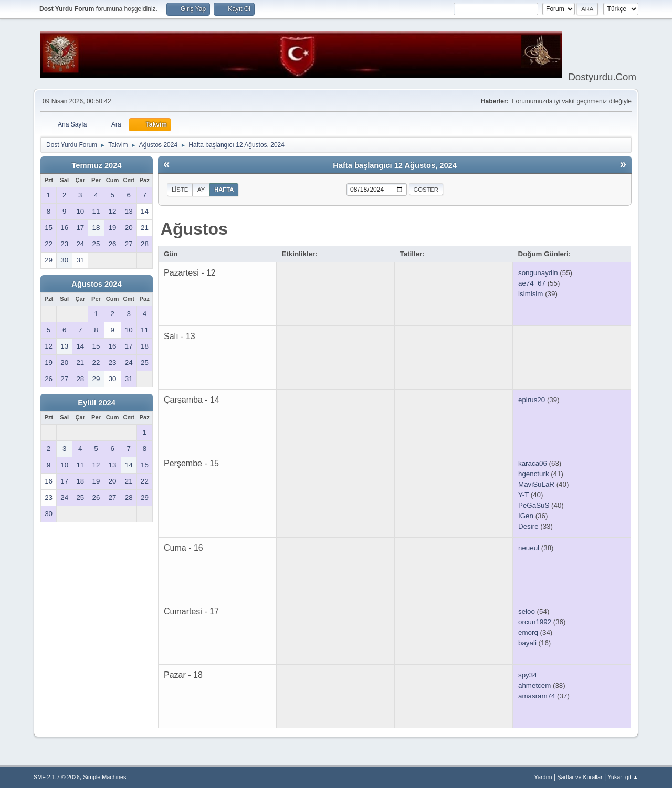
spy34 (528, 675)
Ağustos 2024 (96, 284)
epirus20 (532, 400)
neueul (529, 548)
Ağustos (194, 229)
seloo (527, 611)
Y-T (523, 495)
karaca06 (533, 463)
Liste (180, 190)
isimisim (531, 294)
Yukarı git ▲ (623, 777)
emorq (528, 632)
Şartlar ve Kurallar (580, 777)
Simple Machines (104, 777)
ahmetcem (534, 685)
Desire (528, 526)
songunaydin (538, 273)
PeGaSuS (534, 505)
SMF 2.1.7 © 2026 (57, 777)
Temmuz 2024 (96, 165)
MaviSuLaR (536, 484)
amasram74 (537, 696)
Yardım (543, 777)
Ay (201, 190)
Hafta (224, 190)
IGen (526, 516)
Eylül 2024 (97, 403)
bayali (527, 643)
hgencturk (534, 474)
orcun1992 (535, 622)
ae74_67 (532, 283)
